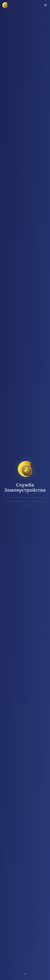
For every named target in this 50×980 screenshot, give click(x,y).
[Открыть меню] (45, 5)
